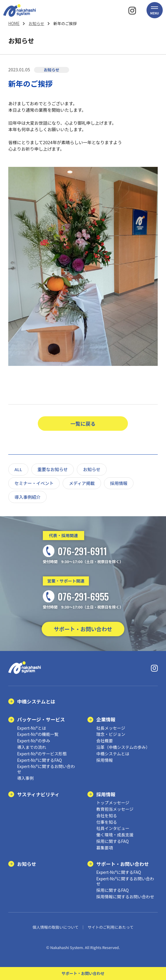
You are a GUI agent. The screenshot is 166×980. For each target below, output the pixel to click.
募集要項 (105, 848)
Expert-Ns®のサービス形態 (42, 754)
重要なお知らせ (53, 469)
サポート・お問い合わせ (83, 629)
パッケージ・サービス (41, 719)
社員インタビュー (113, 828)
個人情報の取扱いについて (56, 927)
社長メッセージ (111, 728)
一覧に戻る (83, 424)
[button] (155, 10)
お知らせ (36, 23)
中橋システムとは (36, 701)
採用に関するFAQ (113, 841)
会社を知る (107, 815)
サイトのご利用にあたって (111, 927)
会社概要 (105, 741)
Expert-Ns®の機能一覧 (38, 734)
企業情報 (106, 719)
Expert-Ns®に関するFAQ (39, 760)
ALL (18, 469)
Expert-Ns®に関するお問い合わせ (46, 769)
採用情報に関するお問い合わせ (125, 897)
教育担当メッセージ (115, 809)
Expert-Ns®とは (32, 728)
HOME (14, 23)
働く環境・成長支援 (115, 835)
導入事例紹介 (27, 497)
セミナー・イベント (34, 483)
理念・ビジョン (111, 734)
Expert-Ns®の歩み (34, 741)
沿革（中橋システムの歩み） (123, 747)
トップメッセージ (113, 803)
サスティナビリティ (38, 794)
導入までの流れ (32, 747)
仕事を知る (107, 822)
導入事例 (25, 778)
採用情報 (119, 483)
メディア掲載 (82, 483)
